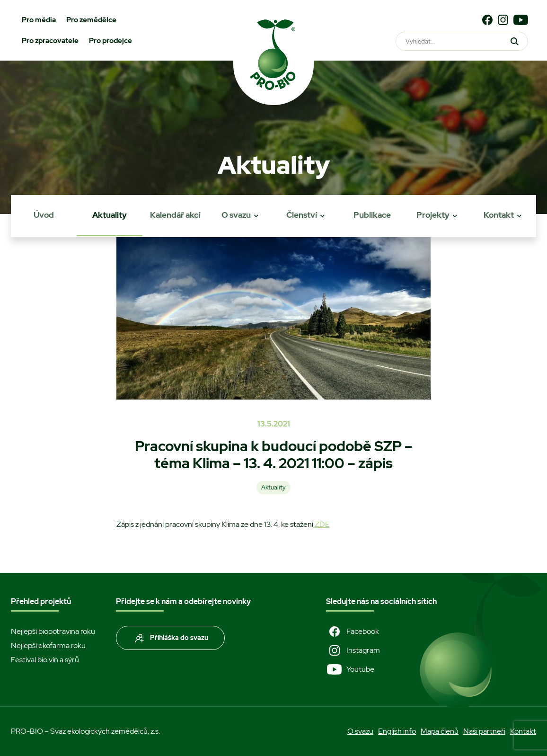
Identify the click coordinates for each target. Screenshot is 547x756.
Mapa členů (440, 731)
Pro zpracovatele (50, 41)
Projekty (433, 215)
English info (397, 731)
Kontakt (499, 215)
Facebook (353, 631)
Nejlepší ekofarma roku (48, 645)
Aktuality (110, 215)
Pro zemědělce (91, 20)
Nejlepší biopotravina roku (53, 631)
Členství (302, 215)
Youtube (350, 669)
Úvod (44, 215)
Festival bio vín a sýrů (45, 660)
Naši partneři (484, 731)
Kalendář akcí (175, 215)
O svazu (236, 215)
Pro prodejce (110, 41)
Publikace (372, 215)
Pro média (39, 20)
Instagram (353, 650)
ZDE (322, 524)
